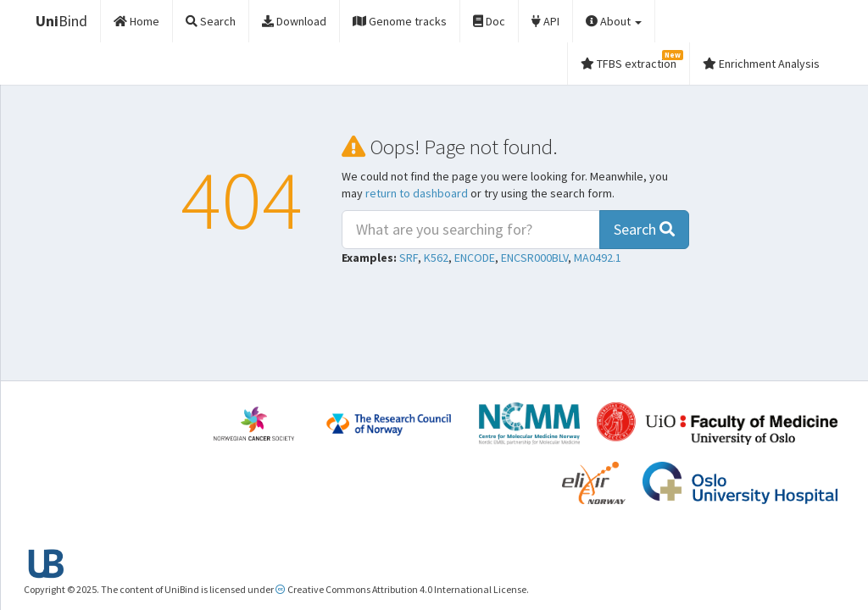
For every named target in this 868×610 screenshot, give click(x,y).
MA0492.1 (598, 258)
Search (644, 229)
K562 (436, 258)
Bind (61, 21)
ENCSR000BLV (534, 258)
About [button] (614, 21)
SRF (409, 258)
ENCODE (475, 258)
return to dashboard (417, 193)
